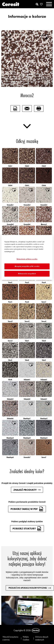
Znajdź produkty (27, 490)
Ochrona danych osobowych (42, 638)
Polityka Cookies (26, 638)
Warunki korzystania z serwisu (10, 638)
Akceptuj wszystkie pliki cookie (27, 266)
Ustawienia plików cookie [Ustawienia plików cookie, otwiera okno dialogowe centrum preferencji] (27, 259)
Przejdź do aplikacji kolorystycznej (30, 588)
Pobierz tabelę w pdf (27, 509)
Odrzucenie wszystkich (27, 274)
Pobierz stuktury (27, 529)
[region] (27, 258)
